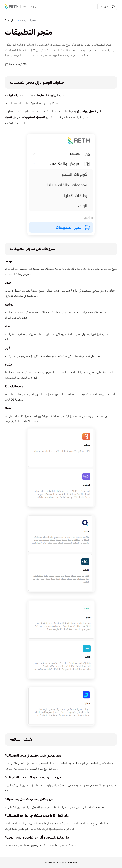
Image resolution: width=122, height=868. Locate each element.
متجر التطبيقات (28, 20)
